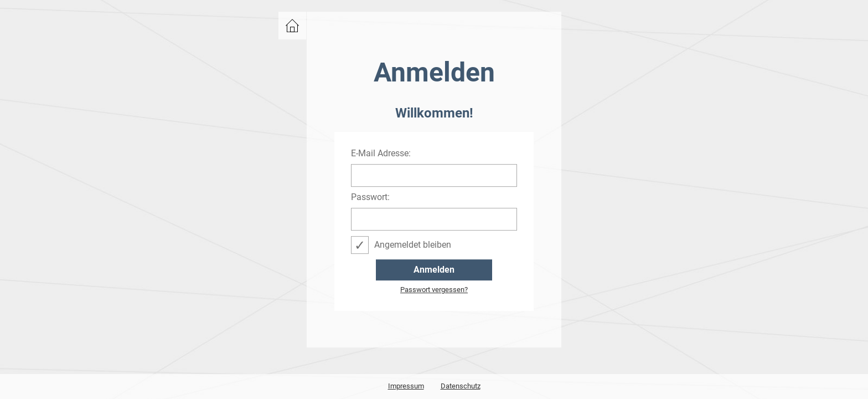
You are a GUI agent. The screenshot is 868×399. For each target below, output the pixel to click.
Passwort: (370, 197)
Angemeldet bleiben (413, 245)
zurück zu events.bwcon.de (292, 25)
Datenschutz (461, 386)
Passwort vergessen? (434, 290)
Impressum (406, 386)
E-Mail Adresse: (381, 154)
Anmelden (434, 270)
